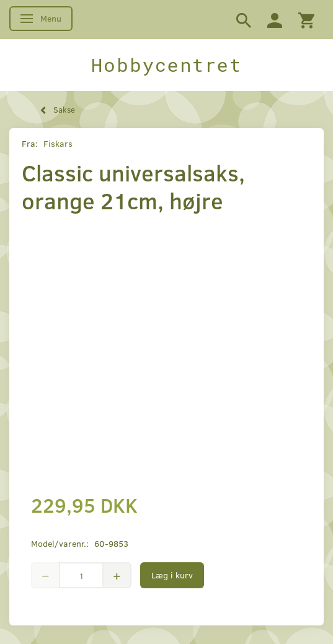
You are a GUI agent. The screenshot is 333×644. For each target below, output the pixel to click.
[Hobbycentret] (166, 65)
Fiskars (58, 143)
